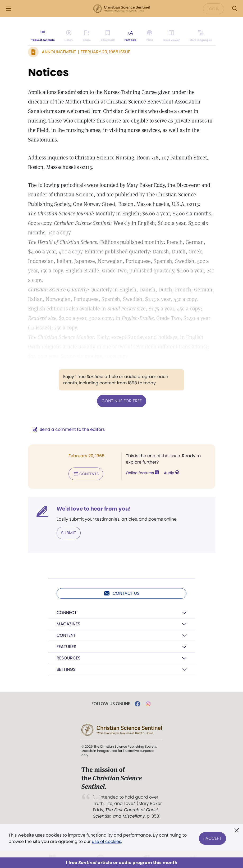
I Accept (212, 838)
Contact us (121, 593)
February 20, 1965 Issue (105, 52)
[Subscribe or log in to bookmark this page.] (108, 36)
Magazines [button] (68, 624)
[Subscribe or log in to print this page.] (150, 36)
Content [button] (66, 635)
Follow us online (111, 704)
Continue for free (122, 401)
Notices (48, 72)
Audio (171, 473)
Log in (214, 9)
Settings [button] (66, 669)
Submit (69, 533)
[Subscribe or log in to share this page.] (87, 36)
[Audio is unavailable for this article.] (69, 36)
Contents (86, 474)
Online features (142, 473)
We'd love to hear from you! (94, 509)
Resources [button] (68, 658)
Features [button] (66, 647)
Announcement (59, 52)
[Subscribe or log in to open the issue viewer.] (171, 36)
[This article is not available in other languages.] (201, 36)
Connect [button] (67, 613)
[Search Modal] (235, 9)
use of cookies (106, 841)
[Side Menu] (8, 9)
